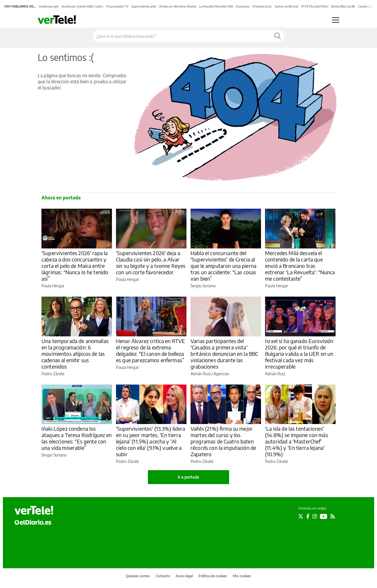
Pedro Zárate (53, 374)
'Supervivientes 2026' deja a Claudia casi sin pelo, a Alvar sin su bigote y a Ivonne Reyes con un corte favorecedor (151, 263)
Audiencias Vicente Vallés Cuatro (83, 6)
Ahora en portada (61, 198)
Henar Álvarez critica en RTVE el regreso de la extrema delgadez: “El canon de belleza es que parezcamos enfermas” (151, 350)
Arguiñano (243, 6)
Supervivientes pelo (144, 6)
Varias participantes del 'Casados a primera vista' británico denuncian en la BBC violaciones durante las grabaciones (224, 354)
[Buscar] (278, 36)
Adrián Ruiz (201, 374)
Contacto (163, 576)
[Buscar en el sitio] (182, 36)
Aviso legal (184, 576)
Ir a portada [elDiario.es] (188, 477)
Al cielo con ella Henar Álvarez (178, 6)
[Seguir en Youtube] (324, 516)
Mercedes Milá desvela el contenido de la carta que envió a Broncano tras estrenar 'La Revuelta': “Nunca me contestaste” (300, 266)
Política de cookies (213, 576)
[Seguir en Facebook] (308, 516)
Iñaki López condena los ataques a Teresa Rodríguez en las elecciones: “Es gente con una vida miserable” (77, 438)
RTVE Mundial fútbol (315, 6)
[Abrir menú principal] (336, 20)
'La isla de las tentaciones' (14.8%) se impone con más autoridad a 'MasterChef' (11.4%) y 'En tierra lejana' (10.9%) (297, 441)
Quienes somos (138, 576)
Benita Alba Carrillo (343, 6)
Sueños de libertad (287, 6)
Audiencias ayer (49, 6)
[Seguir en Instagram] (315, 516)
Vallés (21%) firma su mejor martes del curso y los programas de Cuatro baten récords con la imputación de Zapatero (223, 441)
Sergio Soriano (203, 286)
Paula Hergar (53, 286)
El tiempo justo (262, 6)
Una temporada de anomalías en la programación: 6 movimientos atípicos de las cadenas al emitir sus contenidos (75, 354)
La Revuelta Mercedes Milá (216, 6)
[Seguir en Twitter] (301, 516)
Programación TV (117, 6)
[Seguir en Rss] (333, 516)
